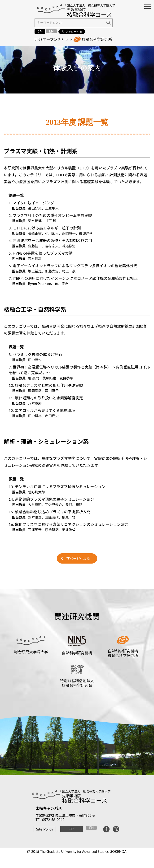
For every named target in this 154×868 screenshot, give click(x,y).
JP (40, 32)
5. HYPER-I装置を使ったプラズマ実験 (40, 253)
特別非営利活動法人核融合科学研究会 (77, 683)
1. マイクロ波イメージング (31, 203)
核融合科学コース (85, 800)
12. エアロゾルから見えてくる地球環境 (42, 410)
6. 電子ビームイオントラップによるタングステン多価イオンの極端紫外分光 (73, 266)
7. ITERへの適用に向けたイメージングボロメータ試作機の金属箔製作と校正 (73, 278)
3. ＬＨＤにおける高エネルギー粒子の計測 (45, 228)
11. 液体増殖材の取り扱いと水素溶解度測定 (46, 398)
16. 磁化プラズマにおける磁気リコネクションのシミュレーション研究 (68, 524)
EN (51, 31)
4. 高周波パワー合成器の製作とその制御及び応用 (50, 240)
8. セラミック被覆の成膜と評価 (35, 354)
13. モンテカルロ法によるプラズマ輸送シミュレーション (57, 487)
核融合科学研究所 (97, 39)
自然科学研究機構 (77, 653)
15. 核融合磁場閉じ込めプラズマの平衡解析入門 (49, 512)
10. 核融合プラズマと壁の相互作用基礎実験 (46, 385)
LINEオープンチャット (54, 39)
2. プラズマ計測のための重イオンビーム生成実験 (50, 215)
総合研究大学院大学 (31, 652)
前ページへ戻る (78, 558)
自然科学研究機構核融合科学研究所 (123, 653)
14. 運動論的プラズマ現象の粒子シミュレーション (51, 499)
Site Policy (45, 829)
